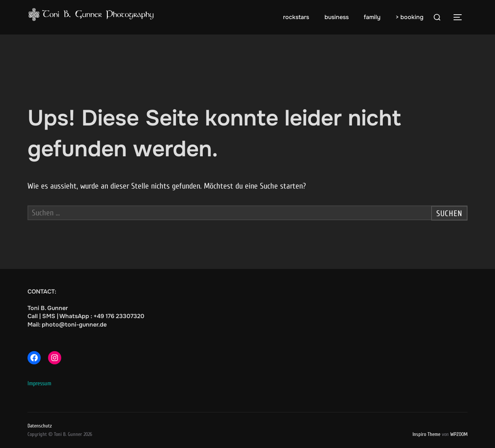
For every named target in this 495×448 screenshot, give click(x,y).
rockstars (296, 17)
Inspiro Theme (426, 434)
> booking (410, 17)
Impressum (39, 383)
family (372, 17)
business (337, 17)
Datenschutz (40, 426)
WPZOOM (459, 434)
